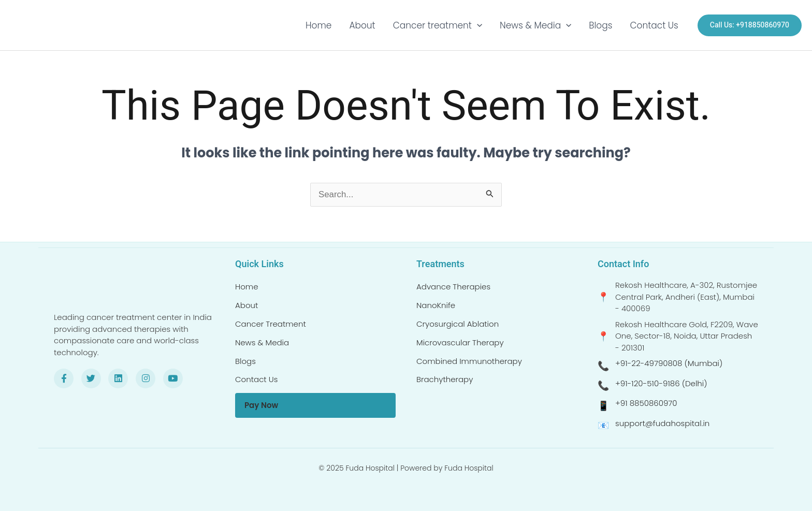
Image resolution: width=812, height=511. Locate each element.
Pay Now (261, 405)
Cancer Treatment (271, 324)
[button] (477, 25)
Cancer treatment (438, 25)
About (362, 25)
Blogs (600, 25)
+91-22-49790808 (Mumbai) (669, 363)
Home (318, 25)
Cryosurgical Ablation (458, 324)
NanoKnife (436, 305)
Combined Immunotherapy (469, 361)
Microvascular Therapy (460, 342)
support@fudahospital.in (662, 423)
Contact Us (654, 25)
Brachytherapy (445, 379)
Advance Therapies (453, 287)
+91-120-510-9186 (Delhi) (661, 383)
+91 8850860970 (646, 403)
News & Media (535, 25)
